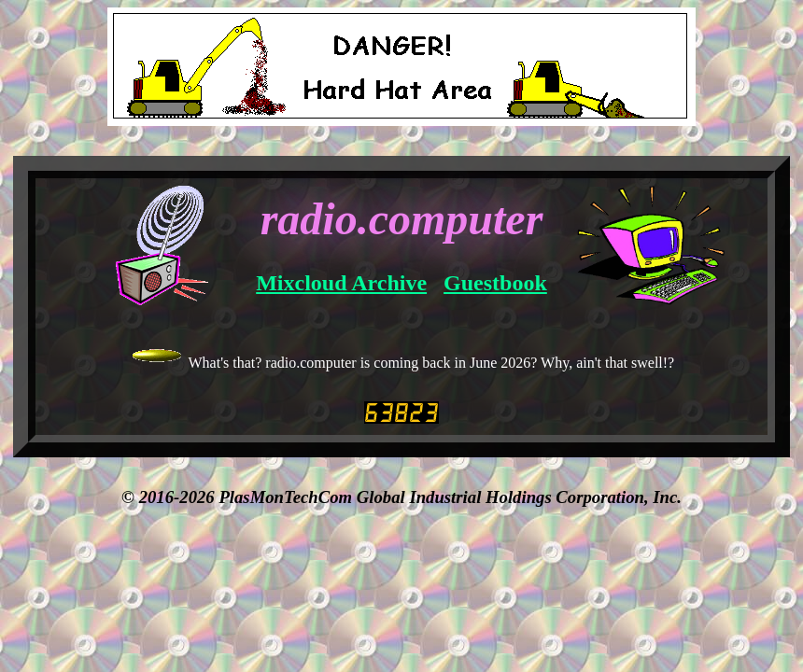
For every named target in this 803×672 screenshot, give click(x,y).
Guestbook (495, 283)
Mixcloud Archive (341, 283)
